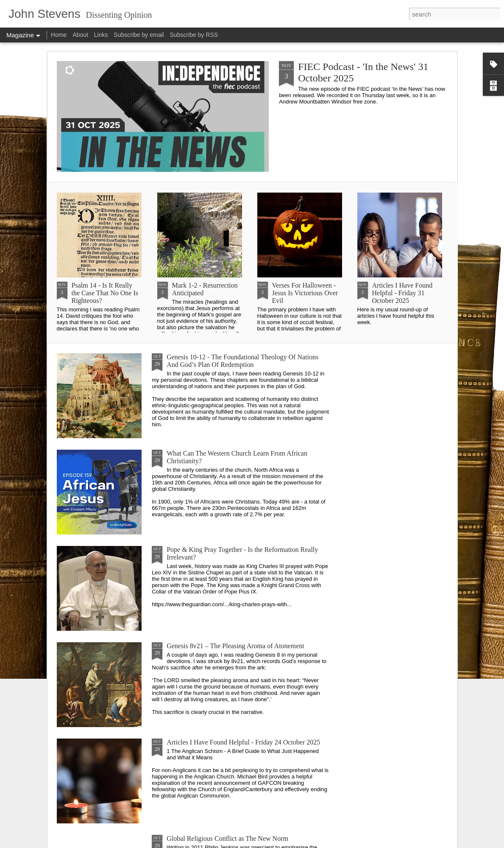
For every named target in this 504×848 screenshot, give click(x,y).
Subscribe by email (139, 35)
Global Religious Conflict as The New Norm (227, 838)
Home (59, 35)
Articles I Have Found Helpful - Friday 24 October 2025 (243, 742)
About (80, 35)
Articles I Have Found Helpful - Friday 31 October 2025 (402, 293)
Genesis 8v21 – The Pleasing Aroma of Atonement (235, 646)
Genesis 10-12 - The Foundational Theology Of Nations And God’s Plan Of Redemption (242, 361)
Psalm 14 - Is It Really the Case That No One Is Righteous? (105, 293)
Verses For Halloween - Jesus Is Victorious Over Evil (305, 293)
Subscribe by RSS (194, 35)
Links (101, 35)
